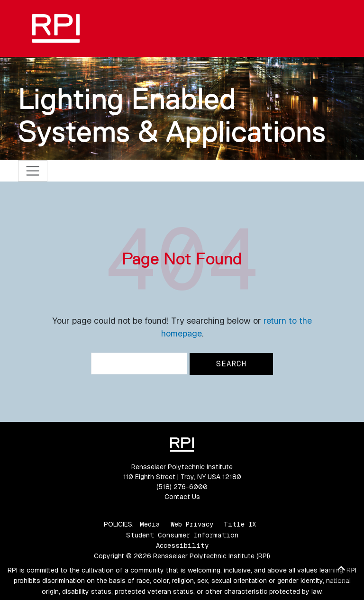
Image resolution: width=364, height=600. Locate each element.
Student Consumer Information (182, 535)
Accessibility (182, 545)
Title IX (240, 524)
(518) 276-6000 (182, 487)
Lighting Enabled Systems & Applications (172, 115)
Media (150, 524)
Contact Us (182, 497)
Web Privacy (192, 524)
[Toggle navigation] (33, 171)
